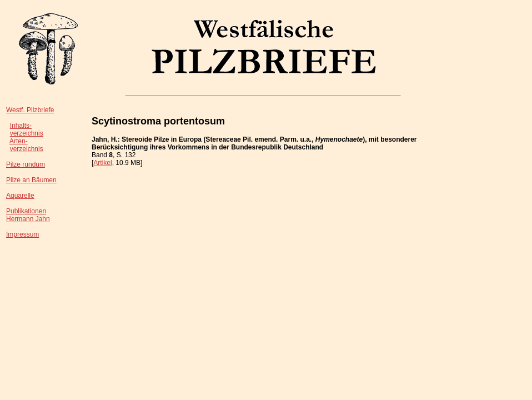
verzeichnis (27, 133)
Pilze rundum (26, 164)
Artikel (102, 163)
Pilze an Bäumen (31, 180)
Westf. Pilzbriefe (30, 110)
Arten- (19, 141)
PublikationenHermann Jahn (28, 215)
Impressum (22, 234)
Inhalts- (21, 126)
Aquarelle (20, 196)
